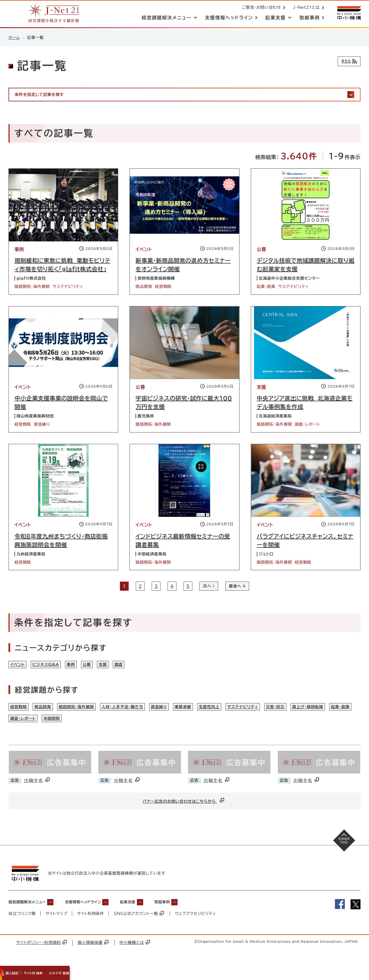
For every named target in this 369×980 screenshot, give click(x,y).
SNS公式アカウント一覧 (139, 925)
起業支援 (149, 913)
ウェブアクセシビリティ (196, 925)
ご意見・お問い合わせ (260, 8)
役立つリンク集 (22, 925)
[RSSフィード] (348, 61)
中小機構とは (135, 954)
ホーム (14, 37)
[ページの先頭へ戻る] (341, 855)
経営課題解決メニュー (31, 913)
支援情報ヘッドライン (97, 913)
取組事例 (188, 913)
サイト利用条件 (91, 925)
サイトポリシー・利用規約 (41, 954)
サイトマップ (57, 925)
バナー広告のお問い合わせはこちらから (184, 812)
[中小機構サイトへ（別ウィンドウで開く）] (349, 13)
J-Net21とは (305, 8)
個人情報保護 (93, 954)
